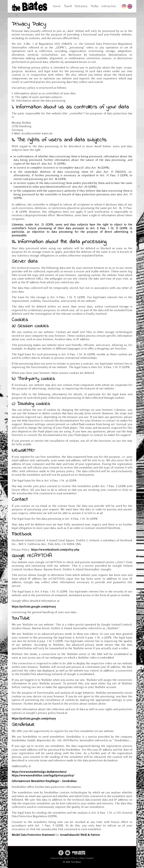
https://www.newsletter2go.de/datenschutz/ (39, 772)
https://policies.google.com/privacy (34, 606)
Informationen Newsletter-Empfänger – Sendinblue (44, 781)
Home (57, 6)
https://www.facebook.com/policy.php (55, 550)
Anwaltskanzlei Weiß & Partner (80, 835)
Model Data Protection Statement (33, 835)
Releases (81, 6)
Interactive (109, 6)
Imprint (90, 858)
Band (68, 6)
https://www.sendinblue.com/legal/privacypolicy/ (43, 775)
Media (94, 6)
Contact (54, 858)
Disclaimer (65, 858)
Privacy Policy (78, 858)
